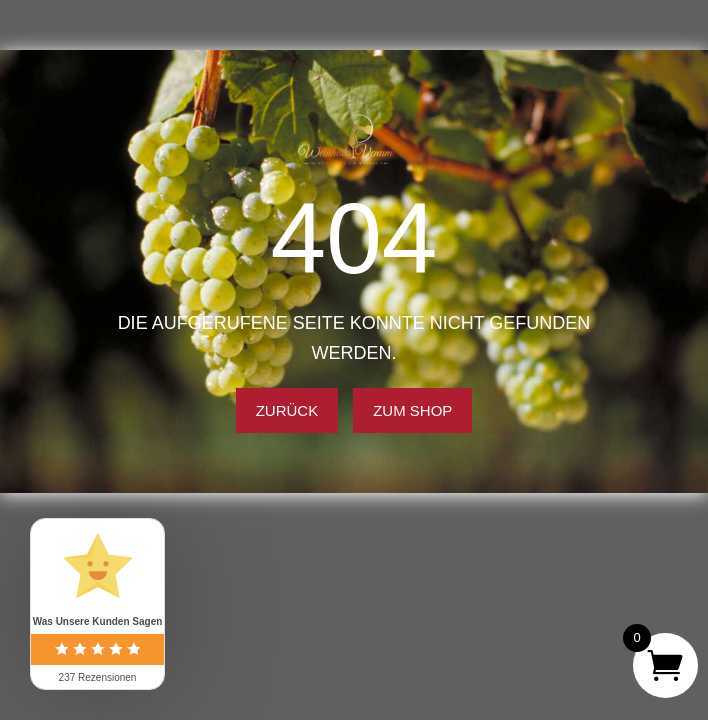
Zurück (287, 410)
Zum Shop (412, 410)
